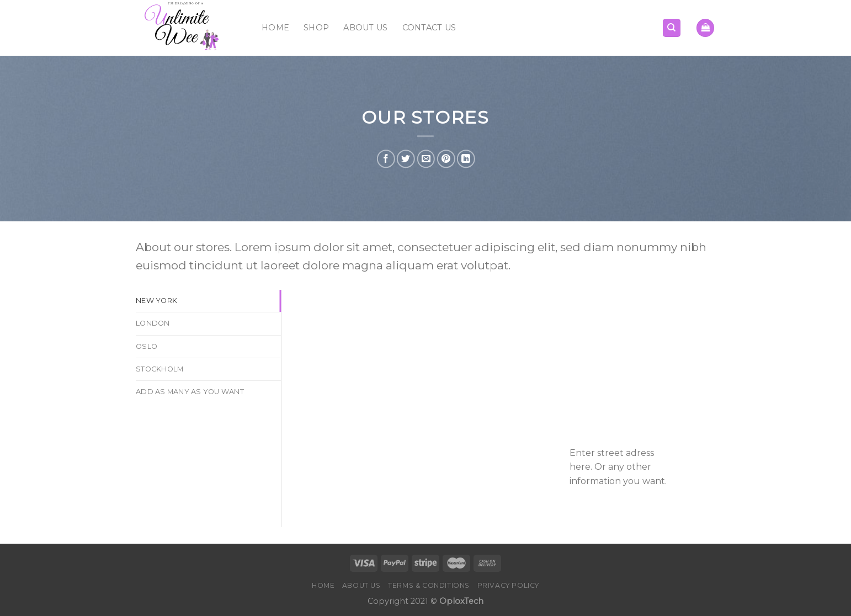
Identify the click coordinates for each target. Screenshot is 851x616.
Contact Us (429, 28)
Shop (316, 28)
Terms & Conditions (429, 585)
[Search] (672, 28)
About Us (365, 28)
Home (275, 28)
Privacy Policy (509, 585)
